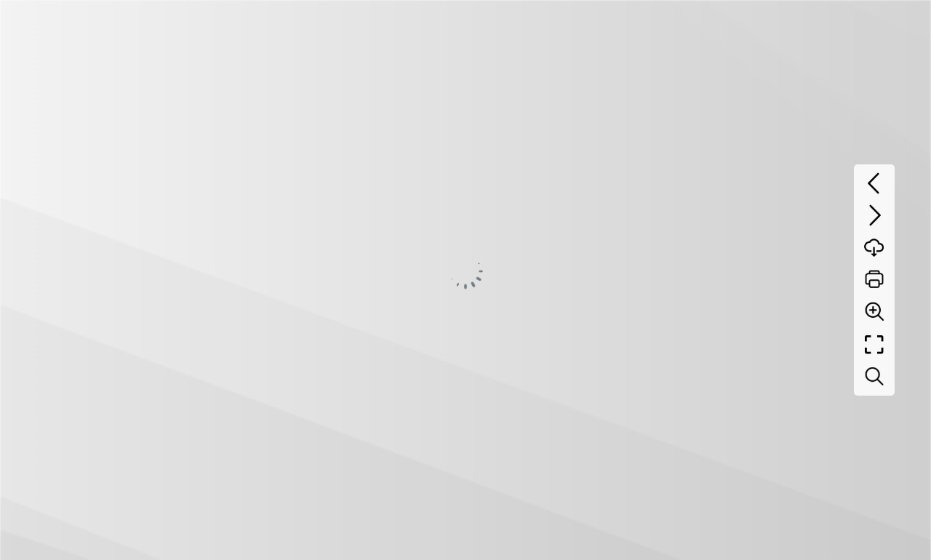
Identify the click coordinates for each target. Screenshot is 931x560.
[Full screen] (874, 345)
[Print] (874, 279)
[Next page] (874, 215)
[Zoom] (874, 311)
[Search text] (874, 377)
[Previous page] (874, 183)
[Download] (874, 247)
